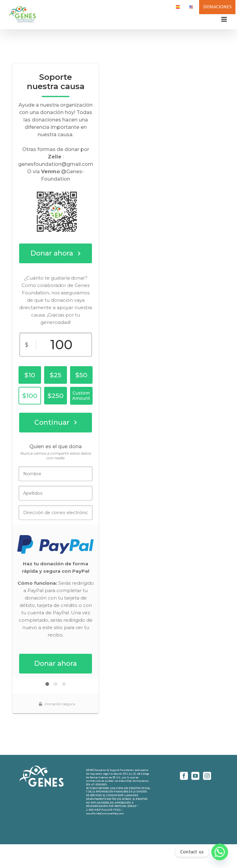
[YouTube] (195, 776)
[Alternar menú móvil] (225, 19)
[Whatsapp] (220, 852)
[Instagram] (207, 776)
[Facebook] (184, 776)
